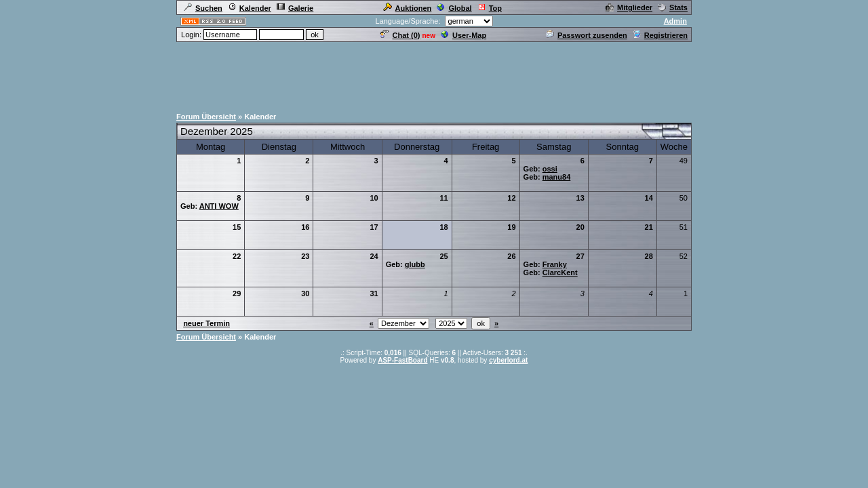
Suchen (203, 8)
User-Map (463, 35)
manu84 (557, 177)
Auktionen (408, 8)
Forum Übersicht (206, 117)
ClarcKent (560, 272)
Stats (673, 7)
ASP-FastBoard (402, 360)
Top (490, 8)
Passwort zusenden (587, 35)
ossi (550, 169)
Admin (675, 21)
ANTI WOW (219, 206)
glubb (415, 264)
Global (454, 8)
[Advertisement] (434, 74)
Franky (555, 264)
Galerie (295, 8)
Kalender (250, 8)
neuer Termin (206, 323)
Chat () (400, 35)
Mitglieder (629, 7)
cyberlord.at (508, 360)
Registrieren (660, 35)
